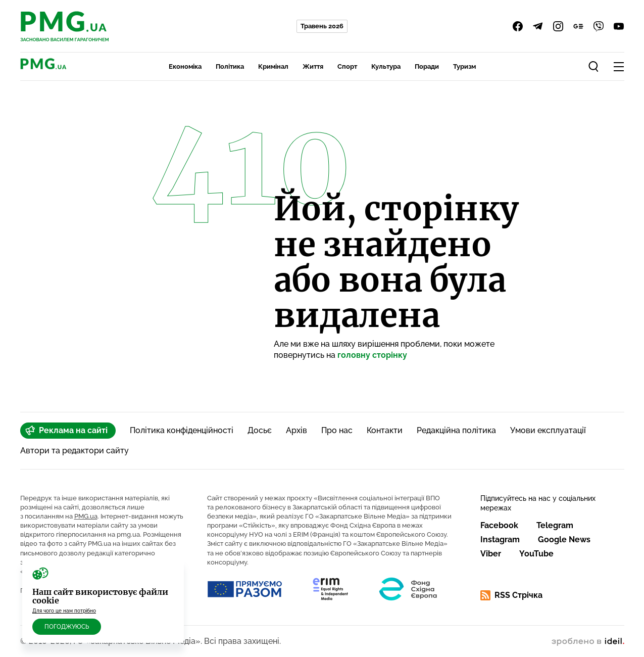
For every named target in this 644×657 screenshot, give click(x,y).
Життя (313, 66)
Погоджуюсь (67, 627)
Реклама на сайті (66, 431)
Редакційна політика (456, 430)
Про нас (337, 430)
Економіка (185, 66)
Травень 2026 (322, 26)
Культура (386, 66)
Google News (564, 539)
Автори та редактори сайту (75, 451)
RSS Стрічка (511, 595)
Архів (296, 430)
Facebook (499, 525)
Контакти (385, 430)
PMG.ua (86, 516)
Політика (230, 66)
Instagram (500, 539)
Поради (427, 66)
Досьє (260, 430)
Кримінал (273, 66)
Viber (491, 554)
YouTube (536, 554)
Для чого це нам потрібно (64, 611)
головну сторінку (372, 355)
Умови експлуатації (548, 430)
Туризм (464, 66)
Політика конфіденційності (182, 430)
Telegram (555, 525)
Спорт (347, 66)
